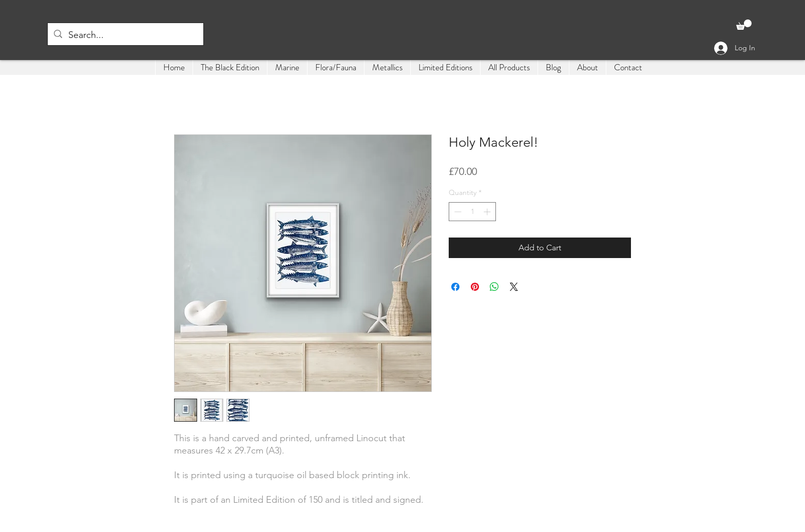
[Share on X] (514, 287)
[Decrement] (457, 212)
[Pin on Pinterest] (475, 287)
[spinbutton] (472, 212)
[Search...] (125, 35)
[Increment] (488, 212)
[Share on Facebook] (455, 287)
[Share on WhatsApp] (494, 287)
